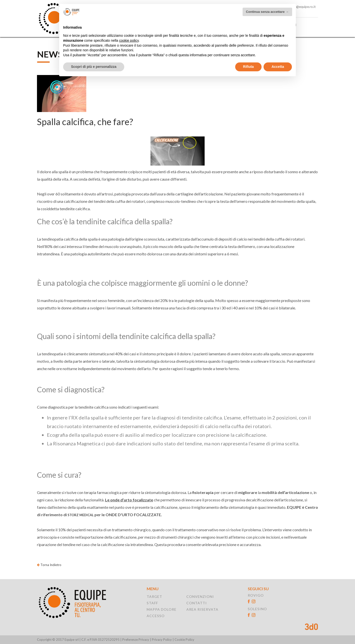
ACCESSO (156, 616)
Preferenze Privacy (136, 640)
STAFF (152, 603)
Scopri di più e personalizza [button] (94, 67)
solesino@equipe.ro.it (300, 7)
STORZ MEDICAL (81, 515)
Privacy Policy (162, 640)
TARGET (154, 597)
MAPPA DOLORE (162, 609)
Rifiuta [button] (248, 67)
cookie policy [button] (129, 40)
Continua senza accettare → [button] (267, 12)
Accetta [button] (278, 67)
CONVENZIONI (200, 597)
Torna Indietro (49, 565)
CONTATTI (197, 603)
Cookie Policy (184, 640)
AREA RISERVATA (202, 609)
